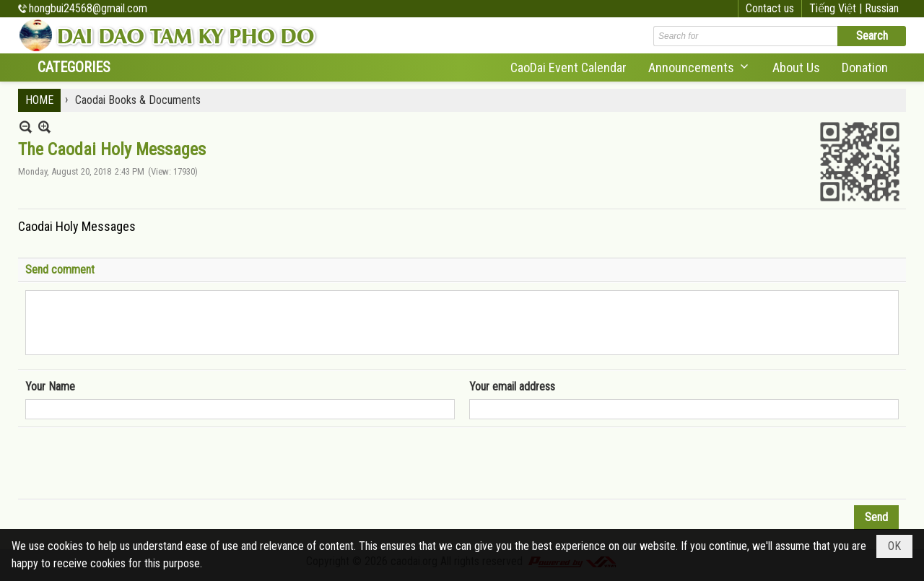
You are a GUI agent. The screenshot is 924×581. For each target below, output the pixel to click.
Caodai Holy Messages (77, 226)
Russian (882, 8)
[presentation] (135, 463)
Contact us (770, 8)
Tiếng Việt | (837, 8)
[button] (699, 67)
